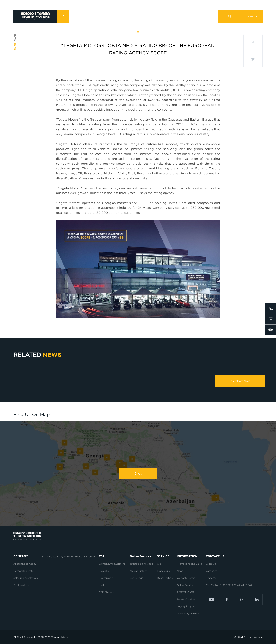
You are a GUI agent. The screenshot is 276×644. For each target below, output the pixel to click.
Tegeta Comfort (186, 599)
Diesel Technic (165, 578)
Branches (211, 578)
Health (103, 585)
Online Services (186, 585)
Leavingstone (255, 637)
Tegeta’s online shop (141, 564)
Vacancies (212, 571)
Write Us (211, 564)
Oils (159, 564)
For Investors (21, 585)
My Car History (138, 571)
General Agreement (188, 613)
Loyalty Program (186, 606)
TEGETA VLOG (185, 592)
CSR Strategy (107, 592)
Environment (106, 578)
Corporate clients (24, 571)
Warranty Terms (186, 578)
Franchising (163, 571)
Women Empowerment (112, 564)
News (180, 571)
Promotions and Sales (189, 564)
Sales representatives (26, 578)
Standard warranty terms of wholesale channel (68, 556)
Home (15, 38)
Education (105, 571)
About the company (25, 564)
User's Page (136, 578)
